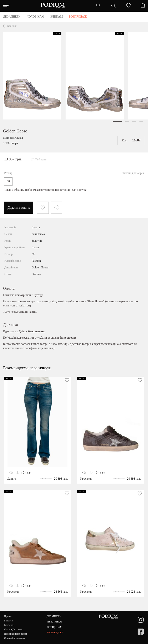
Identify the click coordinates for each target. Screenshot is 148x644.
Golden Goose (15, 131)
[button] (117, 121)
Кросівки (12, 26)
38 (8, 181)
